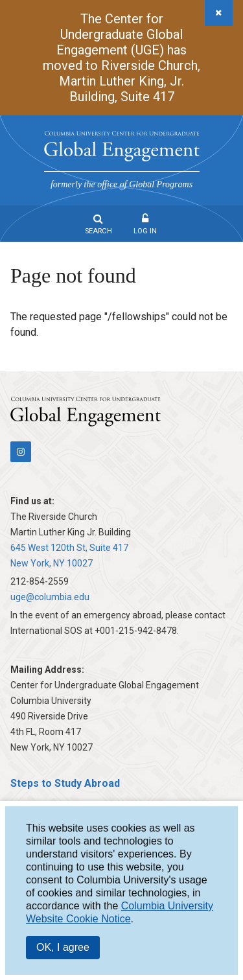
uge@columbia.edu (50, 597)
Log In (145, 231)
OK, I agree (63, 947)
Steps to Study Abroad (65, 783)
